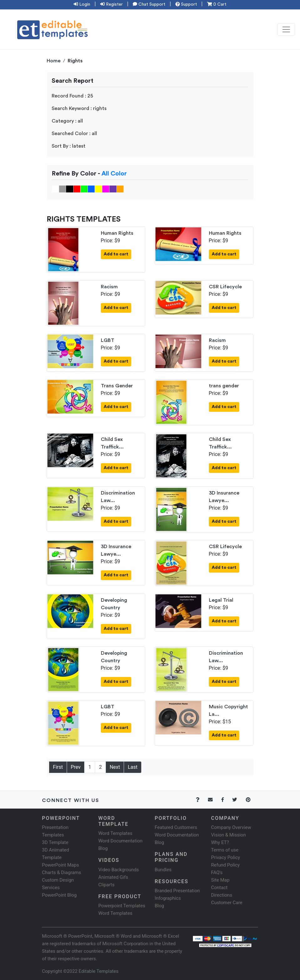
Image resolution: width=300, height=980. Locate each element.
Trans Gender (117, 386)
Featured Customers (176, 827)
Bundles (163, 870)
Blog (159, 906)
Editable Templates (98, 971)
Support (186, 4)
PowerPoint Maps (60, 865)
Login (82, 4)
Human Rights (117, 233)
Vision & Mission (228, 835)
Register (111, 4)
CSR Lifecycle (225, 287)
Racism (109, 287)
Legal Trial (221, 600)
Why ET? (220, 842)
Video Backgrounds (119, 870)
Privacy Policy (225, 857)
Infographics (168, 898)
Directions (222, 895)
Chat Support (149, 4)
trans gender (224, 386)
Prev (76, 767)
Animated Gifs (113, 877)
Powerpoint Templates (122, 906)
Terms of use (225, 850)
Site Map (220, 880)
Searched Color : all (74, 134)
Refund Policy (225, 865)
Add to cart (116, 254)
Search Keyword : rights (79, 108)
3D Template (55, 842)
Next (115, 767)
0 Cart (217, 4)
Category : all (67, 121)
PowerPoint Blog (59, 895)
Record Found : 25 (72, 96)
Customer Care (227, 903)
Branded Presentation (177, 891)
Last (133, 767)
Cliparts (106, 885)
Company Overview (231, 827)
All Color (114, 174)
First (58, 767)
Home (54, 61)
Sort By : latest (69, 146)
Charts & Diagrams (62, 873)
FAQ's (217, 873)
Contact (219, 888)
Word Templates (115, 833)
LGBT (108, 340)
